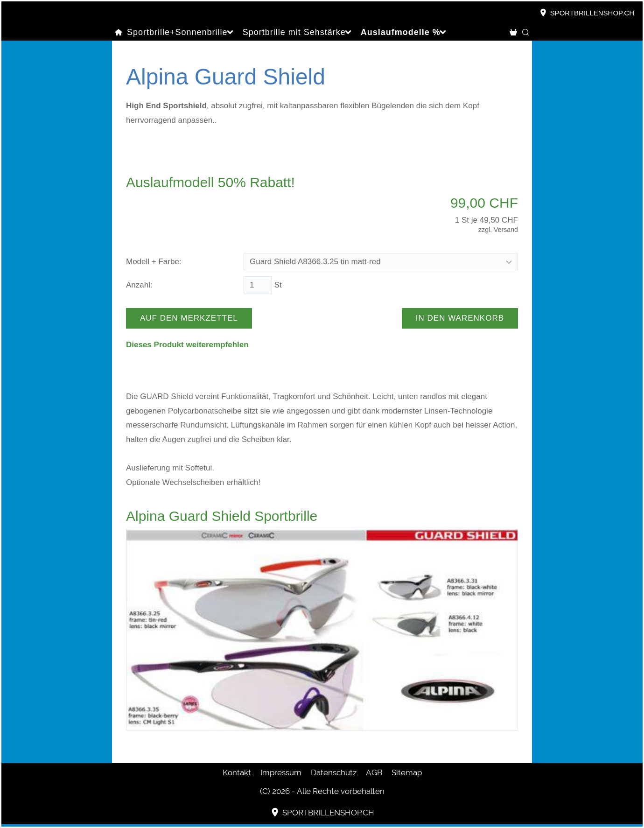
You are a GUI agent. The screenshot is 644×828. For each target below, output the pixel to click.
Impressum (281, 772)
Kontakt (237, 772)
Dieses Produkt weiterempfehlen (187, 345)
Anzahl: (139, 285)
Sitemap (407, 772)
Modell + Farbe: (154, 262)
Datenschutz (334, 772)
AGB (374, 772)
